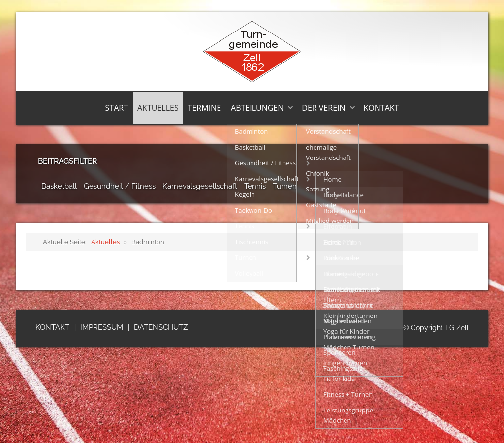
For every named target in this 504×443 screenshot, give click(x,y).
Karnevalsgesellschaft (200, 186)
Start (117, 108)
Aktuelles (158, 108)
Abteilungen (257, 108)
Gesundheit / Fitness (120, 186)
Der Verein (323, 108)
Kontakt (381, 108)
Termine (205, 108)
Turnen (285, 186)
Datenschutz (161, 327)
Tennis (255, 186)
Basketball (59, 186)
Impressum (102, 327)
